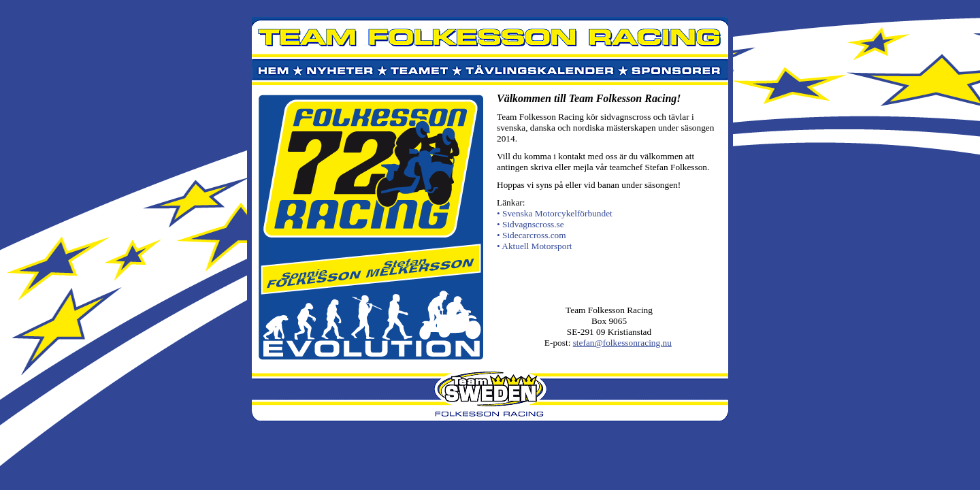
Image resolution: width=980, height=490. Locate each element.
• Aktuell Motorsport (535, 246)
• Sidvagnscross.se (530, 224)
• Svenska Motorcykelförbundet (555, 213)
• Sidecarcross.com (532, 235)
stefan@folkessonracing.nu (622, 343)
